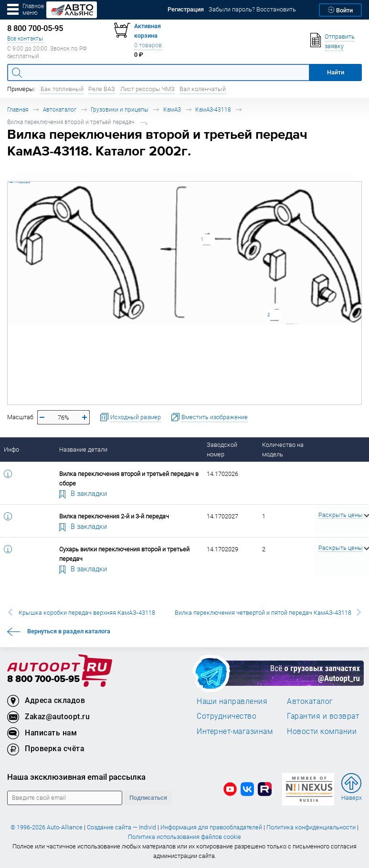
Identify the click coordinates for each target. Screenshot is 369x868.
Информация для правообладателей (211, 827)
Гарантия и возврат (323, 716)
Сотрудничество (227, 716)
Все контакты (25, 38)
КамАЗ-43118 (213, 109)
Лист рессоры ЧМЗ (148, 89)
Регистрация (186, 9)
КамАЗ (172, 109)
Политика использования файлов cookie (184, 837)
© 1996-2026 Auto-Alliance (47, 827)
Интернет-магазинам (235, 731)
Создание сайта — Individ (121, 827)
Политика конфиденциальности (311, 827)
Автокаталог (60, 109)
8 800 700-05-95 (43, 679)
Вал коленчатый (203, 89)
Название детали (83, 449)
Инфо (11, 449)
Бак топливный (62, 89)
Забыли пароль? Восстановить (252, 9)
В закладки (83, 493)
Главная (18, 109)
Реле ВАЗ (102, 89)
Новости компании (322, 731)
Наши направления (232, 701)
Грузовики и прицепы (120, 109)
